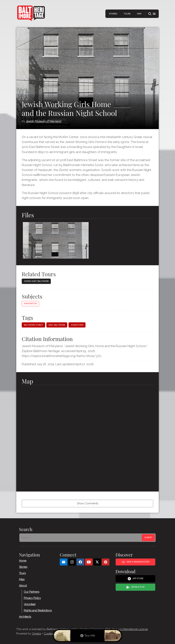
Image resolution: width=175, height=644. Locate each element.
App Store (135, 579)
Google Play (136, 587)
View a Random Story (136, 562)
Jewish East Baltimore (36, 281)
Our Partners (32, 592)
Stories (113, 14)
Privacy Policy (32, 598)
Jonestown (77, 325)
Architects (25, 617)
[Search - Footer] (81, 538)
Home (23, 561)
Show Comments (88, 503)
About (23, 585)
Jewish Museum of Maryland (43, 121)
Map (139, 14)
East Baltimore (57, 325)
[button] (152, 14)
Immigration (30, 304)
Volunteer (30, 604)
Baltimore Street (33, 325)
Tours (127, 14)
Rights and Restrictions (38, 610)
